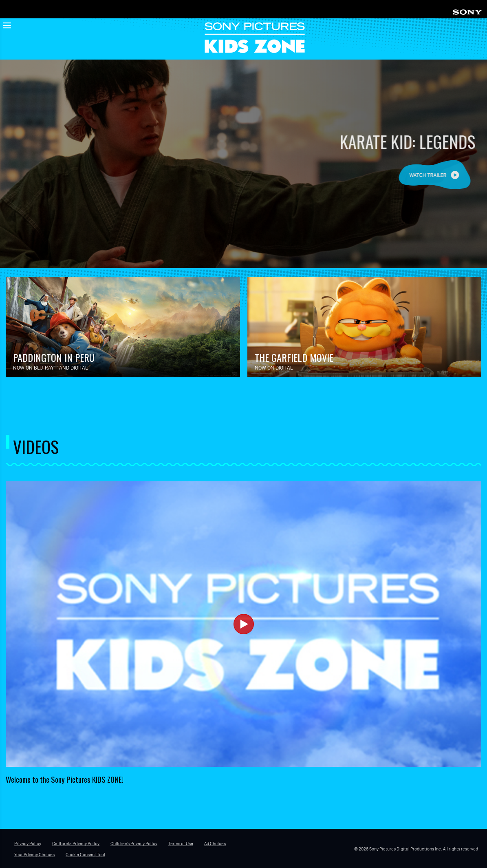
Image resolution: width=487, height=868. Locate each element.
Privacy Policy (28, 844)
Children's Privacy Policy (134, 844)
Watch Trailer (437, 175)
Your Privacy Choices (34, 855)
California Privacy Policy (76, 844)
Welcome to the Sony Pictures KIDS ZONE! (65, 779)
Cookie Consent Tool (85, 855)
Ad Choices (215, 844)
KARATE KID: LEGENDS (417, 141)
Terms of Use (181, 844)
